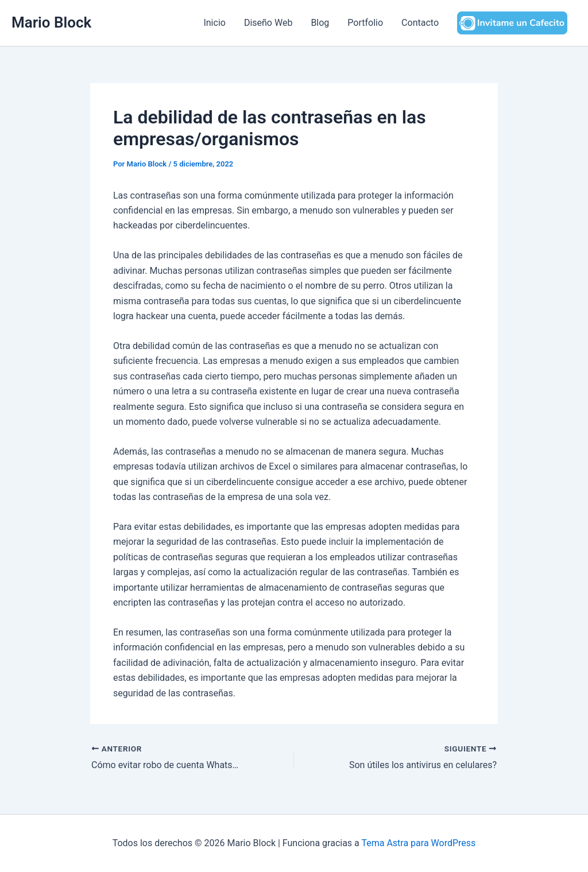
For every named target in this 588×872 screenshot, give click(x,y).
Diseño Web (268, 23)
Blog (320, 23)
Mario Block (51, 22)
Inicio (214, 23)
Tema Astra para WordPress (418, 843)
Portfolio (365, 23)
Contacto (420, 23)
